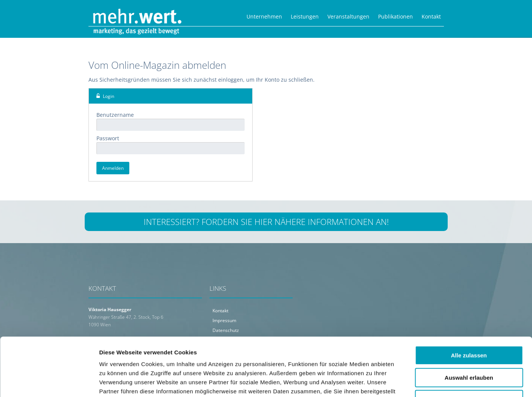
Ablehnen (469, 349)
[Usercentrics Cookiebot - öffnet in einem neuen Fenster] (49, 382)
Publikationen (396, 16)
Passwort (108, 138)
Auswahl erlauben (469, 327)
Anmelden (113, 168)
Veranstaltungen (348, 16)
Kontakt (431, 16)
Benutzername (115, 115)
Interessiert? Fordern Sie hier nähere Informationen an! (266, 222)
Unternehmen (264, 16)
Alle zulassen (469, 305)
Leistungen (305, 16)
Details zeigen (402, 382)
